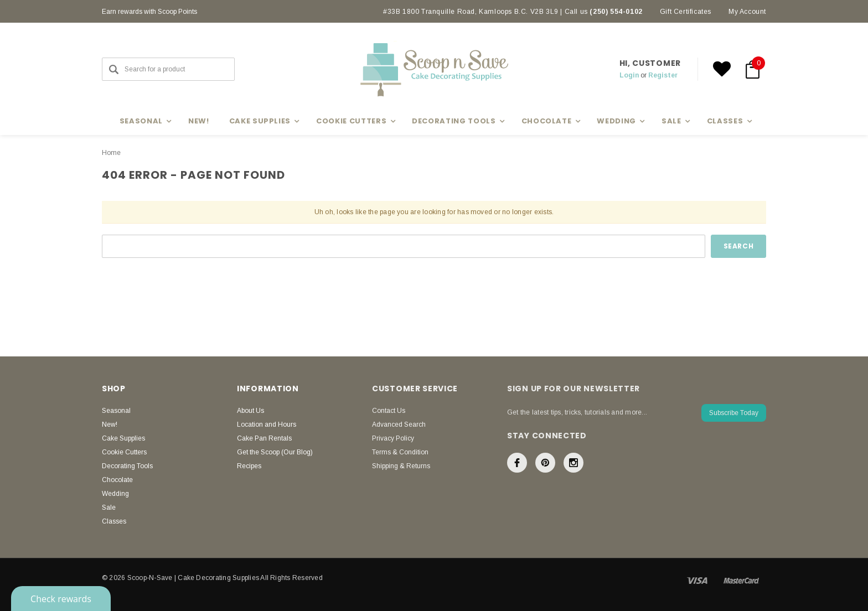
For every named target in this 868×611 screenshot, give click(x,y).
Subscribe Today (734, 413)
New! (199, 121)
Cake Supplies (123, 438)
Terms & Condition (400, 452)
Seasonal (116, 411)
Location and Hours (267, 424)
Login (629, 75)
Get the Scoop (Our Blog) (275, 452)
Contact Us (389, 411)
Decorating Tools (127, 466)
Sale (109, 508)
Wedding (115, 494)
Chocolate (117, 480)
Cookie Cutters (124, 452)
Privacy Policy (393, 438)
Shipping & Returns (401, 466)
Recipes (249, 466)
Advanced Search (399, 424)
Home (111, 153)
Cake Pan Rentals (264, 438)
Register (663, 75)
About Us (250, 411)
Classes (114, 521)
